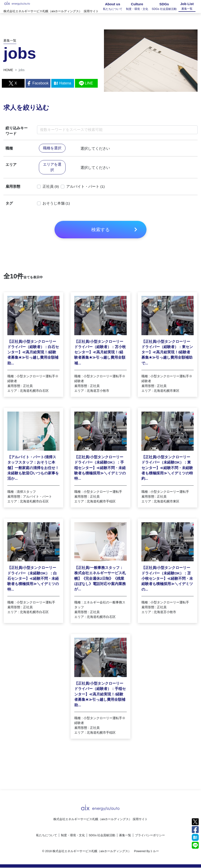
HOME (8, 70)
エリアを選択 (52, 168)
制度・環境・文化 (73, 836)
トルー (154, 852)
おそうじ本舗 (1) (56, 204)
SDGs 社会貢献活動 (102, 836)
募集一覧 (125, 836)
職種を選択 (52, 149)
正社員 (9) (51, 187)
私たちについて (47, 836)
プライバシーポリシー (150, 836)
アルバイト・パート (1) (86, 187)
